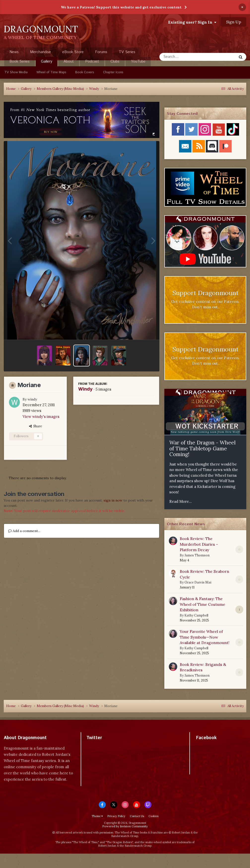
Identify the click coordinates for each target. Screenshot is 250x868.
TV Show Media (16, 72)
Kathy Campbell (196, 615)
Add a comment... (24, 531)
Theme (97, 816)
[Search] (185, 57)
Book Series (19, 61)
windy (32, 399)
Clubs (115, 61)
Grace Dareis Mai (198, 582)
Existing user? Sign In (192, 22)
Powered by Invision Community (125, 826)
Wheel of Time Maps (51, 72)
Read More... (181, 501)
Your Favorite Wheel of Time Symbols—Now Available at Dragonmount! (205, 637)
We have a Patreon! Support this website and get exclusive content (121, 7)
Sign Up (234, 22)
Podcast (92, 61)
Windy (85, 389)
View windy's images (41, 416)
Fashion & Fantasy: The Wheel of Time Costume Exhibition (202, 604)
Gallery (47, 63)
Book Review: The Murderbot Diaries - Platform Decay (199, 544)
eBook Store (73, 52)
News (14, 52)
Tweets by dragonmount (108, 746)
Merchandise (40, 52)
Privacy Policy (116, 816)
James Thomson (197, 555)
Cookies (153, 816)
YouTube (138, 61)
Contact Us (137, 816)
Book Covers (85, 72)
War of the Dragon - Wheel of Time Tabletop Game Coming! (202, 448)
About (69, 61)
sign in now (113, 500)
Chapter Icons (113, 72)
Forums (101, 52)
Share (36, 426)
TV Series (127, 52)
